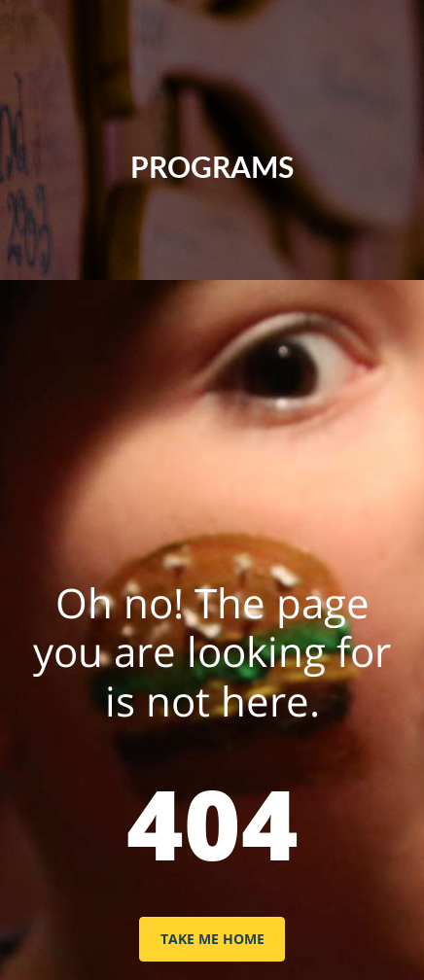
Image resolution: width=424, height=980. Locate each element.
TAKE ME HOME (212, 939)
